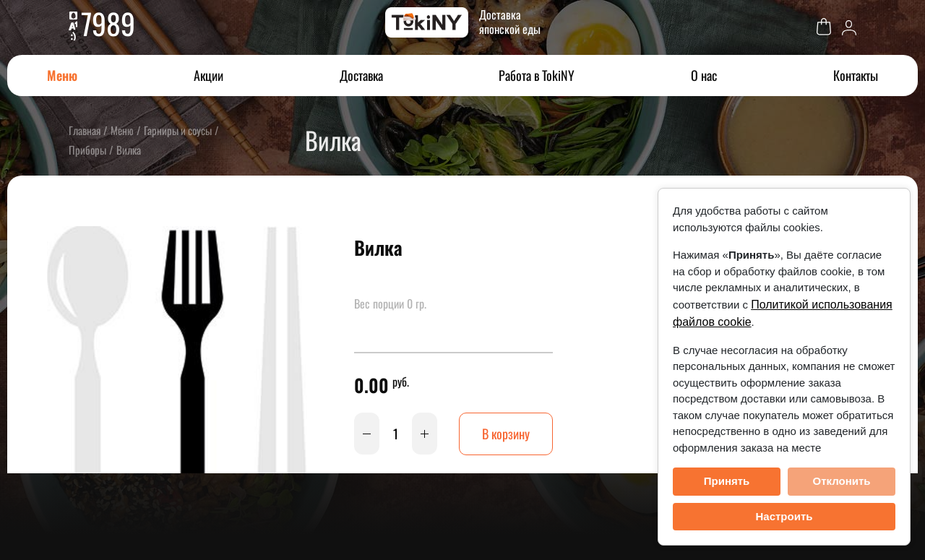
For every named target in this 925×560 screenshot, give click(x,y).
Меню (62, 75)
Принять (727, 481)
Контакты (856, 75)
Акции (208, 75)
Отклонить (841, 481)
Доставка (361, 75)
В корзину (506, 434)
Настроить (784, 516)
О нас (704, 75)
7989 (108, 23)
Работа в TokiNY (537, 75)
